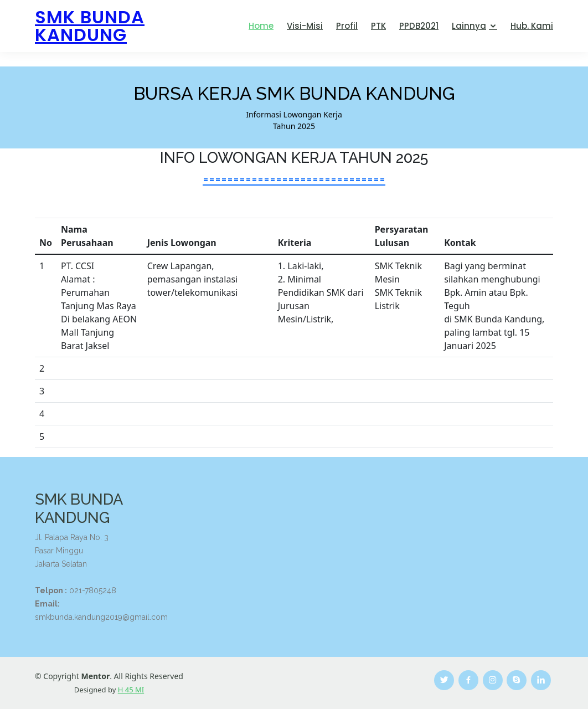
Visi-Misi (305, 26)
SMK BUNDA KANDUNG (90, 26)
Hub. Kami (532, 26)
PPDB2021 (419, 26)
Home (261, 26)
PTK (378, 26)
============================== (294, 179)
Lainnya (469, 26)
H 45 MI (131, 690)
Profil (347, 26)
